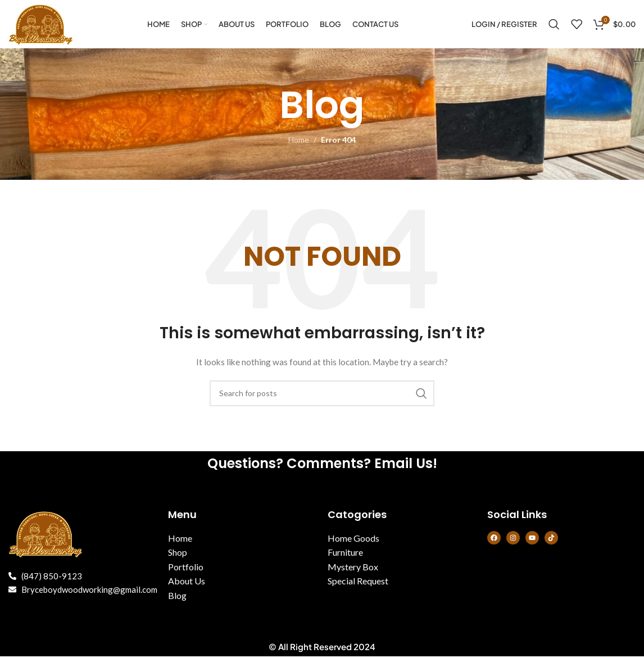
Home (299, 142)
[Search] (554, 25)
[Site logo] (43, 24)
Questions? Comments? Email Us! (322, 465)
